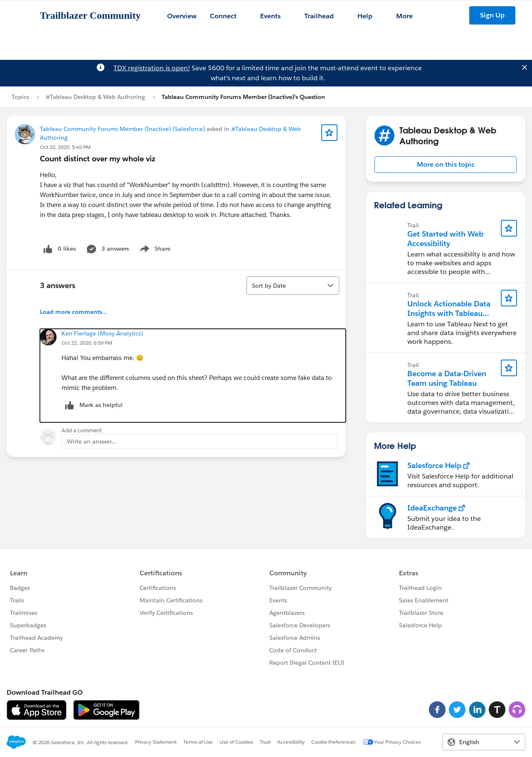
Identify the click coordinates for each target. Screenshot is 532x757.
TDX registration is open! (152, 68)
